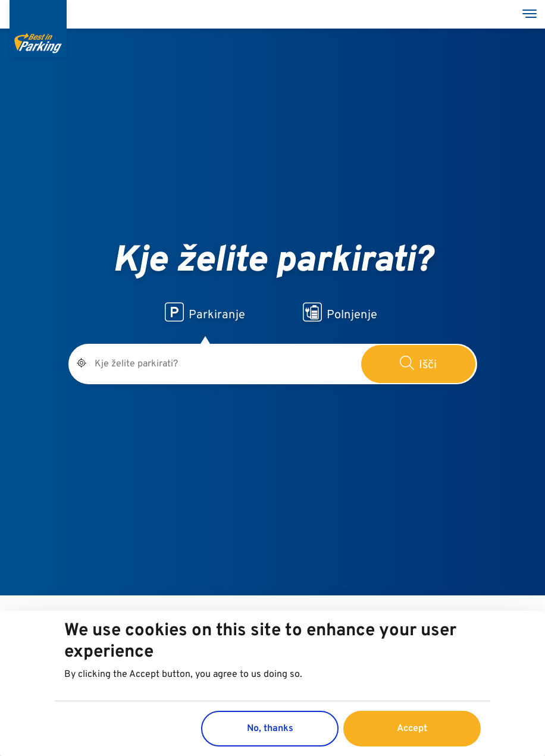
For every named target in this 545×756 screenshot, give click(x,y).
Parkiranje (205, 313)
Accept (412, 729)
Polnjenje (340, 313)
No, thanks (270, 729)
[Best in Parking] (38, 29)
